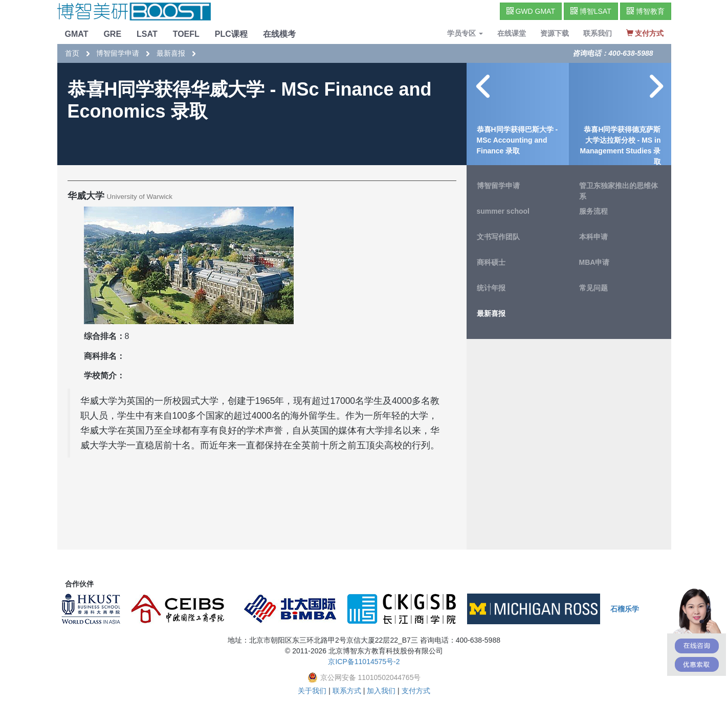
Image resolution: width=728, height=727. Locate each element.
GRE (112, 34)
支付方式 (416, 691)
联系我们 (598, 33)
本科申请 (593, 237)
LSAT (147, 34)
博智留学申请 (118, 53)
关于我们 (312, 691)
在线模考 (279, 34)
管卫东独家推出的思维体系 (619, 191)
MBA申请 (594, 262)
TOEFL (186, 34)
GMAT (77, 34)
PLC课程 (231, 34)
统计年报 (491, 288)
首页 (72, 53)
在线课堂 (512, 33)
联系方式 (347, 691)
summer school (503, 211)
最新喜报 (171, 53)
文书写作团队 (498, 237)
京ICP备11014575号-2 (364, 662)
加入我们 (381, 691)
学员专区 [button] (465, 33)
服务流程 (593, 211)
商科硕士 (491, 262)
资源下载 (555, 33)
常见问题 (593, 288)
